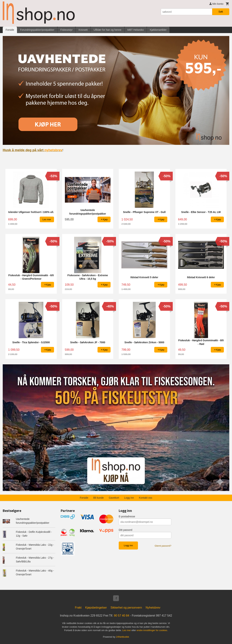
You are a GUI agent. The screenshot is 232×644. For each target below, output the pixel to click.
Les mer (127, 630)
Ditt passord (126, 530)
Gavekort (114, 498)
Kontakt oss (146, 498)
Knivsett (83, 30)
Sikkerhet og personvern (126, 608)
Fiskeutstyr (67, 30)
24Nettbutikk (123, 637)
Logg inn (129, 498)
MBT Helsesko (136, 30)
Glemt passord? (163, 546)
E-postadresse (127, 516)
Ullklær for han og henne (107, 30)
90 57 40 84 (122, 616)
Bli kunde (99, 498)
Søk (221, 12)
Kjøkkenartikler (158, 30)
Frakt (78, 608)
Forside (10, 30)
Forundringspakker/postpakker (37, 30)
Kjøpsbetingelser (96, 608)
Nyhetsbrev (153, 608)
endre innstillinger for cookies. (152, 630)
